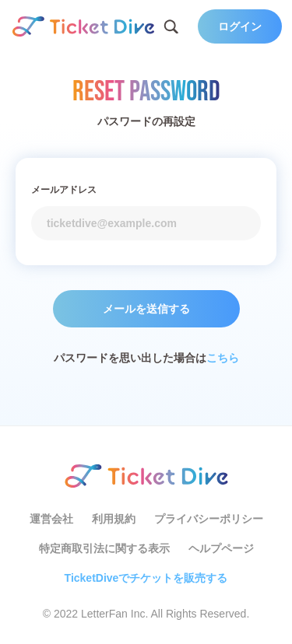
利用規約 (114, 519)
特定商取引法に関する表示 (104, 548)
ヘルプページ (221, 548)
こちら (223, 358)
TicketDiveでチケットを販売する (146, 578)
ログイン (240, 26)
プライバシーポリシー (209, 519)
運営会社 (51, 519)
